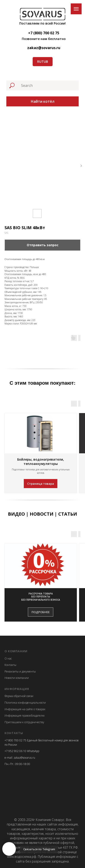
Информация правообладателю (24, 716)
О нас (8, 659)
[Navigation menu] (76, 9)
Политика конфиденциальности (25, 703)
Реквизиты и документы (20, 671)
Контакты (10, 665)
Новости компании (17, 678)
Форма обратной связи (19, 696)
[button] (41, 597)
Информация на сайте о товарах (25, 709)
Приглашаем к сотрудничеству (24, 722)
